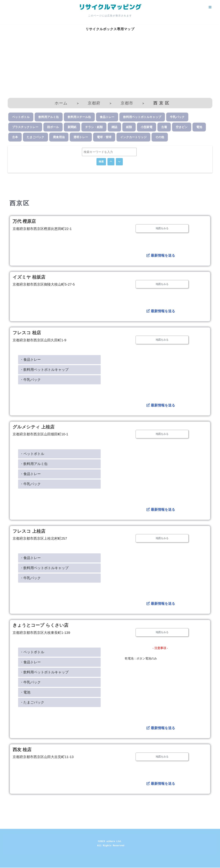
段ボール (53, 127)
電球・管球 (104, 137)
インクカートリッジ (133, 137)
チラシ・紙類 (94, 127)
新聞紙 (72, 127)
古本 (15, 137)
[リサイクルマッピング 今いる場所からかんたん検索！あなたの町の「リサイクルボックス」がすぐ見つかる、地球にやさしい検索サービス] (110, 7)
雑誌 (114, 127)
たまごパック (35, 137)
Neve (6, 863)
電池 (199, 127)
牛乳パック (177, 117)
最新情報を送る (161, 256)
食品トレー (107, 117)
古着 (164, 127)
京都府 (94, 103)
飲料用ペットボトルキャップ (142, 117)
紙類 (129, 127)
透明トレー (81, 137)
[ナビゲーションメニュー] (210, 7)
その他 (160, 137)
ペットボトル (21, 117)
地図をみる (162, 228)
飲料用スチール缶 (79, 117)
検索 (101, 162)
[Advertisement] (110, 69)
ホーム (61, 103)
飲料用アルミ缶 (49, 117)
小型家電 (147, 127)
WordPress (35, 863)
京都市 (127, 103)
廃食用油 (59, 137)
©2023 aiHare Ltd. (110, 842)
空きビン (182, 127)
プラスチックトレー (25, 127)
